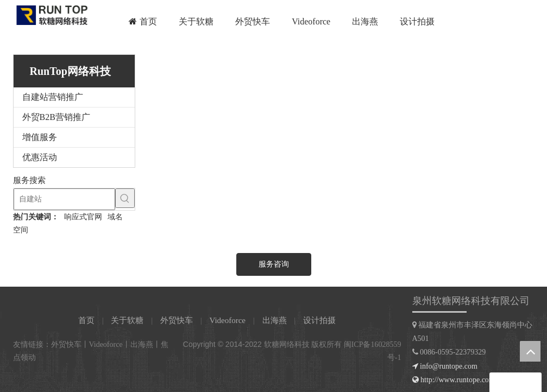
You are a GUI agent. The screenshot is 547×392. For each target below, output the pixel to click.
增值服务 (40, 137)
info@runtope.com (449, 366)
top (530, 351)
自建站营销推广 (53, 97)
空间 (21, 230)
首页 (86, 320)
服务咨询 (274, 264)
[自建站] (64, 199)
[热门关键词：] (125, 198)
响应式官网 (83, 217)
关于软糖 (127, 320)
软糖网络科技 (287, 344)
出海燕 (275, 320)
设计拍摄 (319, 320)
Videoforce (227, 320)
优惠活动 (40, 157)
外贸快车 (177, 320)
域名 (115, 217)
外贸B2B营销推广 (56, 117)
